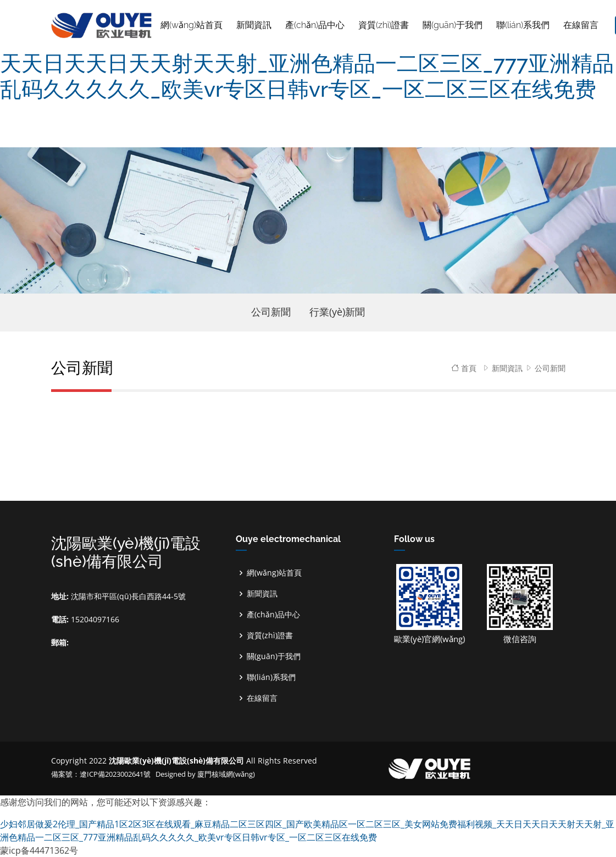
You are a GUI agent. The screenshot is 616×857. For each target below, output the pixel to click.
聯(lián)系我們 (271, 677)
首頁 (464, 368)
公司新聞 (271, 312)
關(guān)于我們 (274, 656)
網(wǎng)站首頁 (192, 25)
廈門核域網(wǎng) (226, 774)
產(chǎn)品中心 (273, 615)
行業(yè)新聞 (337, 312)
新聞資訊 (507, 368)
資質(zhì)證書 (270, 635)
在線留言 (262, 698)
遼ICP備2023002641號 (116, 774)
